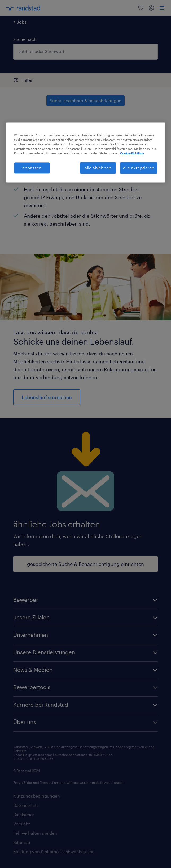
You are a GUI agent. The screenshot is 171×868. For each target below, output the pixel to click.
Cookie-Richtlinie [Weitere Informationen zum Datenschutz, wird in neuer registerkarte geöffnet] (132, 153)
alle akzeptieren (139, 168)
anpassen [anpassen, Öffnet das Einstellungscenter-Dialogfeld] (32, 168)
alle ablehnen (98, 168)
